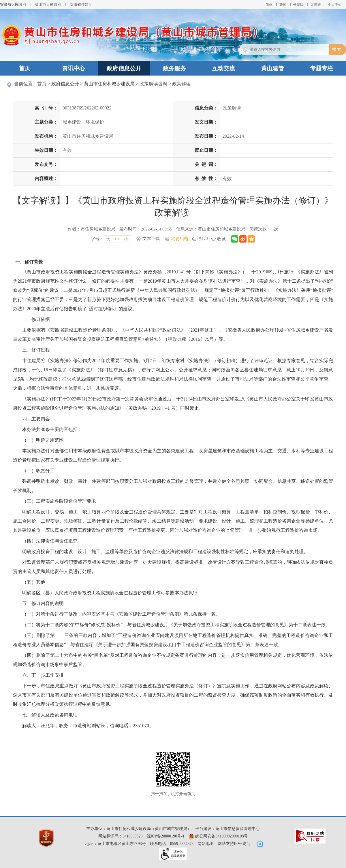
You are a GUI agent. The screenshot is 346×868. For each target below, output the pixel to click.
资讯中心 (74, 68)
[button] (298, 5)
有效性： (206, 178)
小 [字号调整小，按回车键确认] (126, 239)
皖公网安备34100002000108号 (218, 836)
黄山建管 (272, 68)
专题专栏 (321, 68)
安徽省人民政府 (13, 4)
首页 (25, 68)
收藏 (221, 239)
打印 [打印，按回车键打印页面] (204, 239)
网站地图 (206, 844)
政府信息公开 (124, 68)
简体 (269, 5)
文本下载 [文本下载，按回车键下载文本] (151, 239)
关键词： (206, 164)
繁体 (283, 5)
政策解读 (181, 84)
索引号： (46, 108)
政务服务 (174, 68)
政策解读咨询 (153, 84)
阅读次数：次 (264, 229)
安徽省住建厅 (81, 4)
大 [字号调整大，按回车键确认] (108, 239)
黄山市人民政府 (48, 4)
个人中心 (335, 5)
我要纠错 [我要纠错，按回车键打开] (180, 239)
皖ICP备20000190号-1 (166, 836)
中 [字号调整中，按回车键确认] (117, 239)
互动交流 (223, 68)
